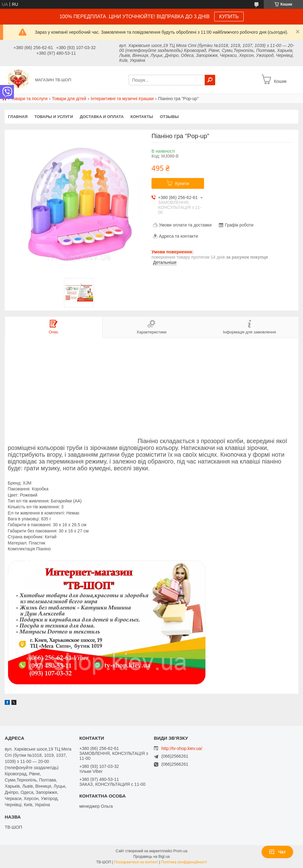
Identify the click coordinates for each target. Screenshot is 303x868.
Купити (182, 184)
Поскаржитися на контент (136, 862)
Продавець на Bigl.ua (151, 857)
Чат (277, 852)
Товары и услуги (54, 117)
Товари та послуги (29, 99)
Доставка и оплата (102, 117)
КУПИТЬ (229, 17)
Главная (18, 117)
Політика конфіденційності (184, 862)
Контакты (142, 117)
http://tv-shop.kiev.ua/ (182, 748)
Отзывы (169, 117)
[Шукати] (210, 80)
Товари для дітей (69, 99)
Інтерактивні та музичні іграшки (122, 99)
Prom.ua (180, 851)
